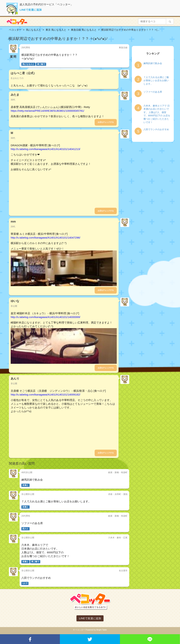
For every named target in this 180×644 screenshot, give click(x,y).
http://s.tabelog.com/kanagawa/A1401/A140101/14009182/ (45, 395)
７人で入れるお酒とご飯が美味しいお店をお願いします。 (156, 81)
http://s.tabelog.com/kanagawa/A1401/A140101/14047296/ (45, 238)
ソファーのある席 (153, 92)
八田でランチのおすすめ (156, 129)
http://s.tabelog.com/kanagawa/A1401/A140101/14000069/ (45, 317)
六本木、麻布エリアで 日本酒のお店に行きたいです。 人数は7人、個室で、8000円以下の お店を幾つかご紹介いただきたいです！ (157, 114)
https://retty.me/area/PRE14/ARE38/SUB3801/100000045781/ (47, 111)
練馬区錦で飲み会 (153, 63)
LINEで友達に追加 (31, 10)
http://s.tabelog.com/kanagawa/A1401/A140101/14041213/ (45, 149)
